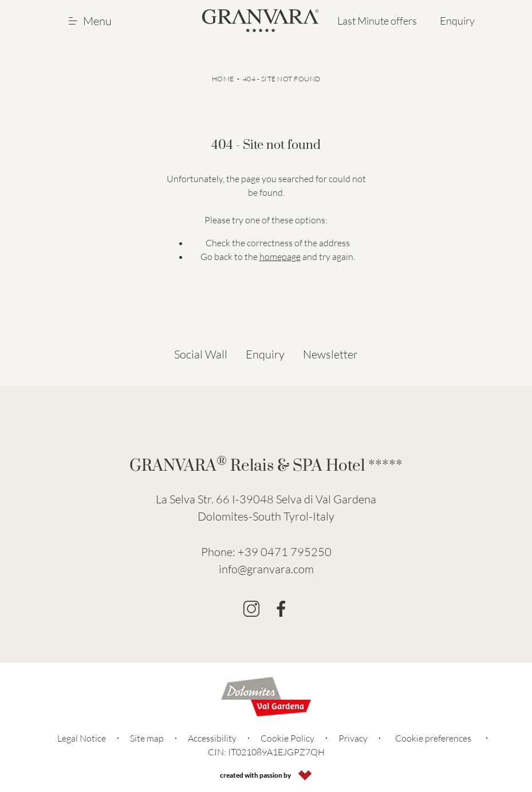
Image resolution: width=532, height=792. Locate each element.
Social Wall (201, 354)
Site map (147, 738)
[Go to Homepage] (261, 21)
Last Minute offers (377, 21)
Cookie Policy (287, 738)
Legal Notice (82, 738)
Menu (90, 21)
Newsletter (330, 354)
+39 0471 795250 (285, 552)
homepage (280, 257)
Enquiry (457, 21)
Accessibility (212, 738)
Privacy (353, 738)
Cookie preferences (433, 738)
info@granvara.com (266, 569)
